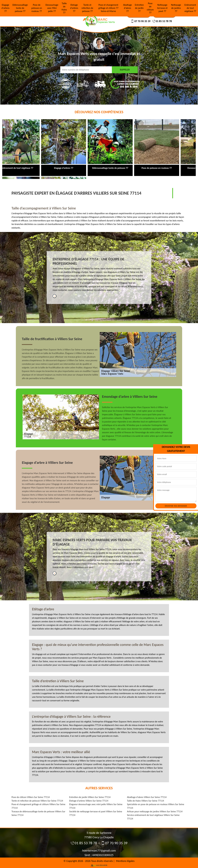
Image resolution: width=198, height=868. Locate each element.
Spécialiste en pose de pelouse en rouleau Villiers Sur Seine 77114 (156, 806)
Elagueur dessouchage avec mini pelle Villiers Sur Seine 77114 (96, 806)
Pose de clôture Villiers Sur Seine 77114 (31, 797)
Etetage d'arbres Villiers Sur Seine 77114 (89, 801)
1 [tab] (55, 296)
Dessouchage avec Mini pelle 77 (52, 8)
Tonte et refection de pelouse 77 (87, 8)
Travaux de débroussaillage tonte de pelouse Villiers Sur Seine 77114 (38, 813)
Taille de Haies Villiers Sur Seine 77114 (145, 801)
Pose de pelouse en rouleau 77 (37, 8)
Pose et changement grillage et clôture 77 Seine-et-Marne (108, 8)
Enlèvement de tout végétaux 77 (190, 8)
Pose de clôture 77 (150, 8)
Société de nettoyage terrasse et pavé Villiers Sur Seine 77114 (96, 813)
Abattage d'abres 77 (127, 8)
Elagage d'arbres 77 (5, 8)
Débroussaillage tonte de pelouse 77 (20, 8)
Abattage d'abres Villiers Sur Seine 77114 (147, 797)
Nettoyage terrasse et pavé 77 (162, 8)
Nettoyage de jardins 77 (176, 8)
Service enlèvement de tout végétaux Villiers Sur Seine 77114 (153, 817)
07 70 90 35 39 (141, 21)
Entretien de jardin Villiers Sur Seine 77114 (90, 797)
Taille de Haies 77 (64, 8)
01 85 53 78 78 (162, 21)
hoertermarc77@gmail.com (99, 851)
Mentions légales (125, 861)
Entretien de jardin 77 (139, 8)
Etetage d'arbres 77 (74, 8)
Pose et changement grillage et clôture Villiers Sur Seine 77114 (38, 806)
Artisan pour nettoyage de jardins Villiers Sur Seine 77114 (155, 811)
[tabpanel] (99, 276)
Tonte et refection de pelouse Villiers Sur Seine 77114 (37, 801)
